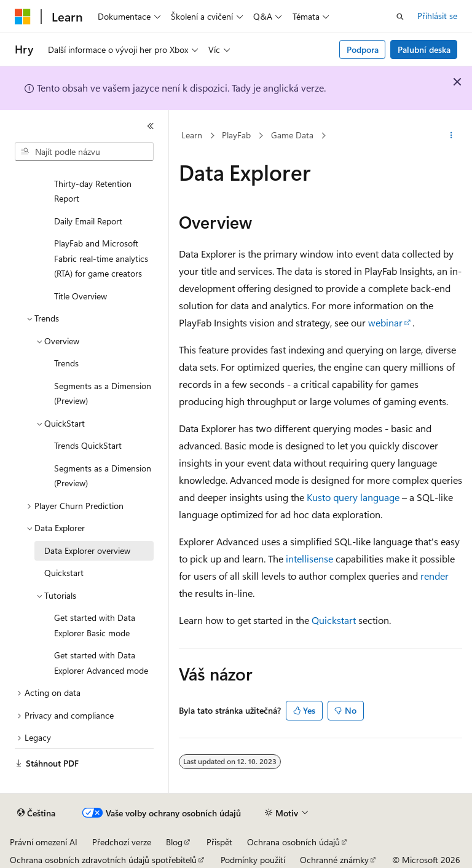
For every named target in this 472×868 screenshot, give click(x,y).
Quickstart (334, 620)
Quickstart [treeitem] (64, 573)
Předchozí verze (122, 842)
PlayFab (236, 135)
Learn (192, 135)
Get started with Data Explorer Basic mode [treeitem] (95, 625)
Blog (174, 842)
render (435, 576)
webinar (385, 322)
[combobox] (84, 152)
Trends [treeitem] (66, 363)
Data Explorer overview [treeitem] (87, 550)
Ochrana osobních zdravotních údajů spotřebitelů (103, 860)
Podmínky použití (253, 860)
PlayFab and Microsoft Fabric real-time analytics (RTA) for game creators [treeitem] (101, 258)
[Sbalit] (151, 126)
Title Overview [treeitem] (81, 296)
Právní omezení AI (44, 842)
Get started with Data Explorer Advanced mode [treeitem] (101, 663)
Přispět (219, 842)
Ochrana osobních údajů (293, 842)
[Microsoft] (23, 17)
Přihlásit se (437, 16)
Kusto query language (353, 497)
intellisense (309, 558)
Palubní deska (424, 49)
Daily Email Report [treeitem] (88, 221)
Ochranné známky (334, 860)
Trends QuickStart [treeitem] (88, 445)
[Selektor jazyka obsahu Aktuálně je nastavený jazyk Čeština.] (36, 813)
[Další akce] (451, 136)
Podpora (363, 49)
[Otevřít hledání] (400, 17)
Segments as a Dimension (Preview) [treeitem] (103, 393)
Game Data (292, 135)
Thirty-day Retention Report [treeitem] (93, 191)
